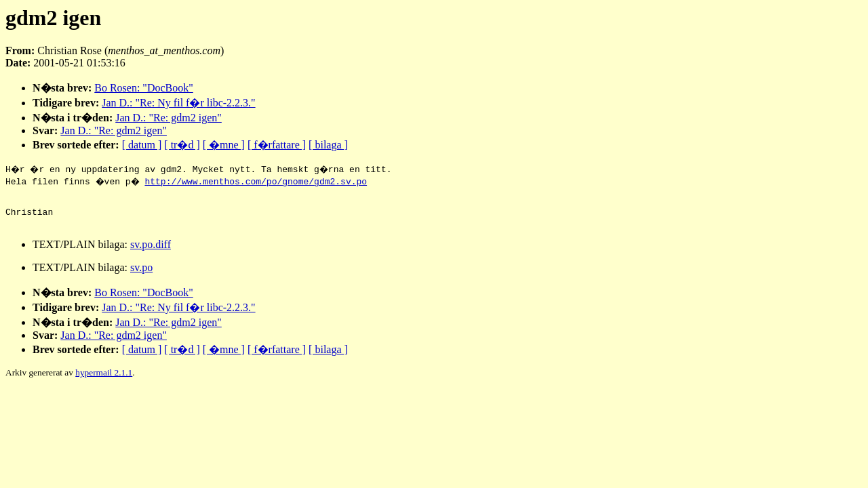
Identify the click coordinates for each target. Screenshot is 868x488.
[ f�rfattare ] (277, 145)
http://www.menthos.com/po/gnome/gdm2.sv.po (260, 181)
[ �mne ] (224, 145)
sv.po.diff (151, 252)
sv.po (141, 276)
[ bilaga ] (328, 145)
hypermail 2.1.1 (104, 381)
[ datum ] (142, 145)
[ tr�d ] (182, 145)
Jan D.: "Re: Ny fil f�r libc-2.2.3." (178, 103)
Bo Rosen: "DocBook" (144, 88)
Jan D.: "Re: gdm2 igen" (169, 118)
